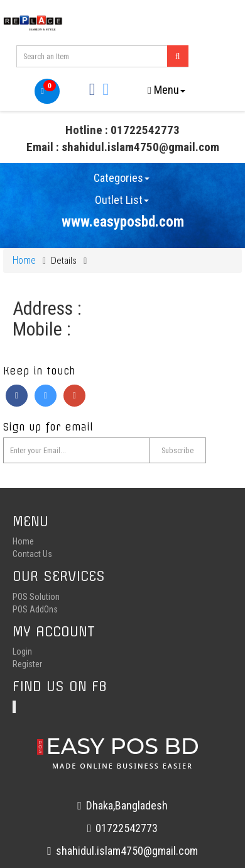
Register (27, 664)
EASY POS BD (122, 752)
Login (22, 651)
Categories (122, 178)
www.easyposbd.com (123, 222)
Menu (166, 90)
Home (24, 260)
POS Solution (36, 597)
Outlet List (122, 200)
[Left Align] (178, 56)
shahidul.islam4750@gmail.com (122, 851)
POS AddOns (35, 609)
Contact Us (32, 554)
